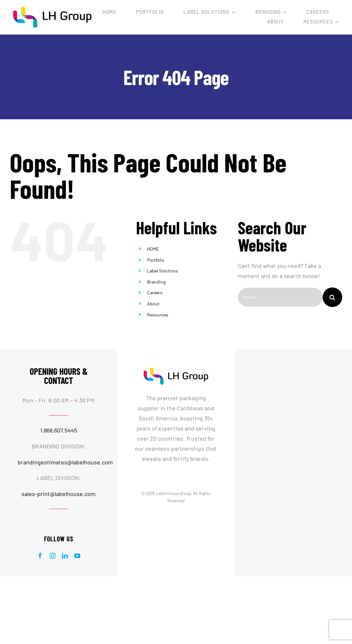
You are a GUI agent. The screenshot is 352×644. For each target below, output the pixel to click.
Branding (156, 282)
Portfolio (156, 260)
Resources (158, 315)
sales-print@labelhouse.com (59, 494)
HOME (153, 249)
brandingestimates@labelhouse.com (65, 462)
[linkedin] (65, 556)
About (153, 304)
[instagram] (53, 556)
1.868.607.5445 (59, 430)
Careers (155, 293)
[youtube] (77, 556)
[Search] (332, 297)
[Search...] (280, 297)
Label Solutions (163, 271)
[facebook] (40, 556)
